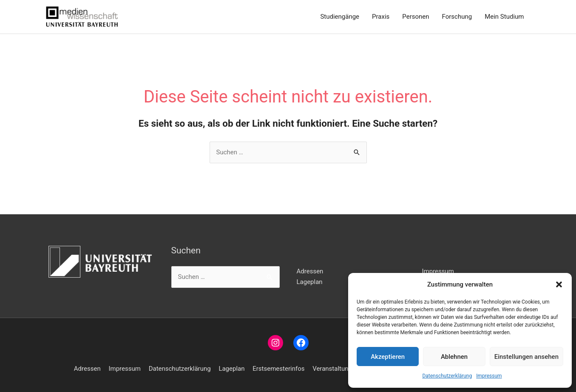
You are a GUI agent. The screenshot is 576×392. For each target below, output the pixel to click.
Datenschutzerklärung (447, 376)
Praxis (381, 17)
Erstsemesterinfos (278, 369)
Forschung (457, 17)
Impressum (489, 376)
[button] (559, 284)
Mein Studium (504, 17)
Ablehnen (454, 357)
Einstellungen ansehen (526, 357)
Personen (416, 17)
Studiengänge (340, 17)
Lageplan (310, 282)
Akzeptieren (388, 357)
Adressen (310, 271)
